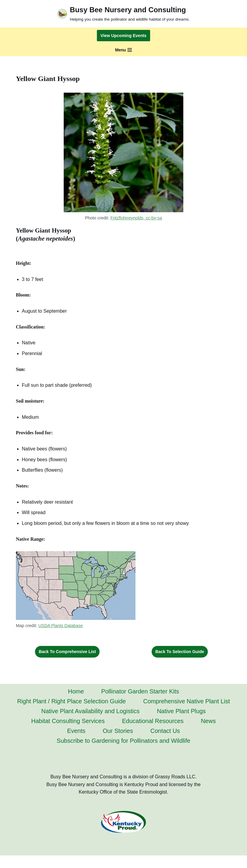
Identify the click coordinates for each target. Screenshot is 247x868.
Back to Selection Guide (180, 652)
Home (76, 691)
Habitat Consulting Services (68, 721)
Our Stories (118, 731)
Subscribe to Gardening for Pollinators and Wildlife (124, 741)
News (208, 721)
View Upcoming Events (123, 36)
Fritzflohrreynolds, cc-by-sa (136, 218)
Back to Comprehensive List (67, 652)
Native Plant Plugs (181, 711)
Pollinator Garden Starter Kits (140, 691)
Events (76, 731)
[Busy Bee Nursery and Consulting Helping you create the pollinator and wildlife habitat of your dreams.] (124, 14)
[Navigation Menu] (124, 50)
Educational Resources (153, 721)
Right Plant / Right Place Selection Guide (71, 701)
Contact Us (165, 731)
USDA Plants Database (61, 626)
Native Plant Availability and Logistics (90, 711)
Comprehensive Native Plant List (187, 701)
